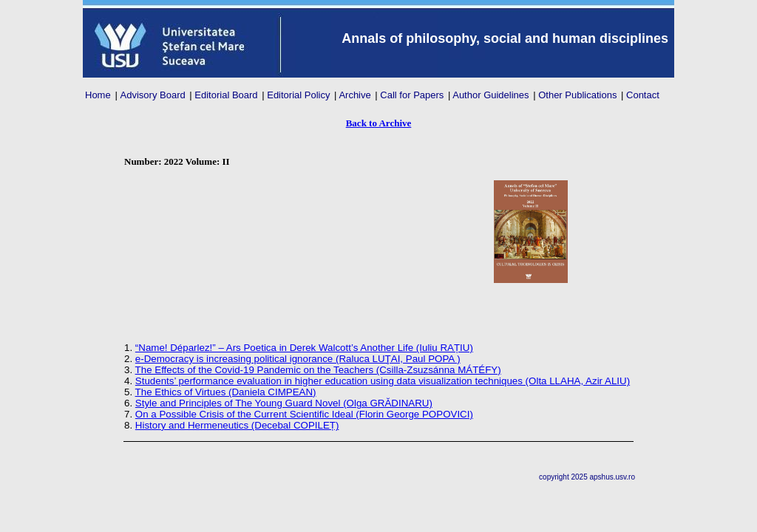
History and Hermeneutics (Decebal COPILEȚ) (237, 425)
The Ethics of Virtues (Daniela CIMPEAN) (226, 392)
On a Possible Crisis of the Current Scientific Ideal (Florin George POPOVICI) (304, 414)
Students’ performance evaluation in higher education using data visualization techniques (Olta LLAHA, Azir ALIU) (383, 381)
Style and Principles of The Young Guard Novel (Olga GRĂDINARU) (284, 403)
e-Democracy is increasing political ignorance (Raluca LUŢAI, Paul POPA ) (298, 359)
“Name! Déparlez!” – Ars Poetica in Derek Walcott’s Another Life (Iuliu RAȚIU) (304, 348)
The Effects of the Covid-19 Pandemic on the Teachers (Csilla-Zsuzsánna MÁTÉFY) (318, 370)
